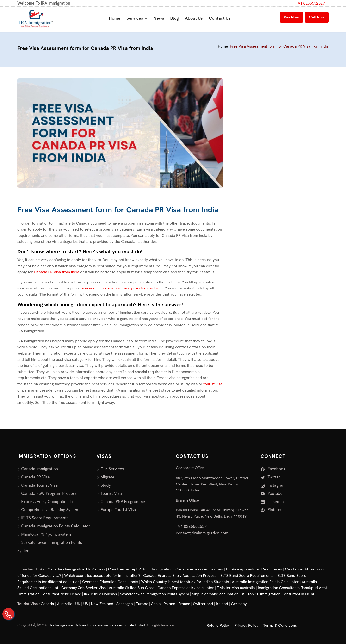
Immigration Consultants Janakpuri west (292, 588)
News (159, 18)
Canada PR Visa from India (57, 272)
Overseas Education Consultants (110, 582)
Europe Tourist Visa (118, 510)
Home (115, 18)
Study (106, 485)
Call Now (317, 17)
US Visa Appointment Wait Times (254, 569)
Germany (239, 604)
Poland (170, 604)
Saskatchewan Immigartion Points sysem (154, 594)
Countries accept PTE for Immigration (140, 569)
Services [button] (135, 18)
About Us (194, 18)
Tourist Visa (111, 493)
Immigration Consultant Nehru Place (50, 594)
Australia (65, 604)
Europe (142, 604)
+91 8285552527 (310, 3)
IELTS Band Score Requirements (247, 575)
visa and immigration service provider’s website (122, 288)
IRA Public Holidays (101, 594)
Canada (47, 604)
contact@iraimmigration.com (202, 533)
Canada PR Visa (35, 477)
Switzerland (203, 604)
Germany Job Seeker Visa (83, 588)
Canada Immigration (40, 469)
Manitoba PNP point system (46, 534)
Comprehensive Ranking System (50, 510)
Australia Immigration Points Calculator (265, 582)
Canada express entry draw (199, 569)
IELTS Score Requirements (45, 518)
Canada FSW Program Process (49, 493)
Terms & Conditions (280, 625)
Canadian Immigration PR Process (76, 569)
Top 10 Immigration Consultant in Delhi (281, 594)
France (184, 604)
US (86, 604)
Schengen (125, 604)
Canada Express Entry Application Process (180, 575)
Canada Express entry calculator (186, 588)
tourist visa (213, 384)
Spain (156, 604)
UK (78, 604)
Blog (174, 18)
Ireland (222, 604)
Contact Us (220, 18)
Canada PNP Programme (123, 502)
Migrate (107, 477)
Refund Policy (218, 625)
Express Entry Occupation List (49, 502)
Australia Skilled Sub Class (132, 588)
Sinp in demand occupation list (218, 594)
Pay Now (291, 17)
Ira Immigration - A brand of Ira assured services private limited (98, 625)
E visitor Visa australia (236, 588)
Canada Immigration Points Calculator (56, 526)
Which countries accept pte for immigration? (102, 575)
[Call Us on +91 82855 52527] (8, 614)
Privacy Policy (246, 625)
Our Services (112, 469)
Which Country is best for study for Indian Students (185, 582)
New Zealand (102, 604)
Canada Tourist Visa (39, 485)
